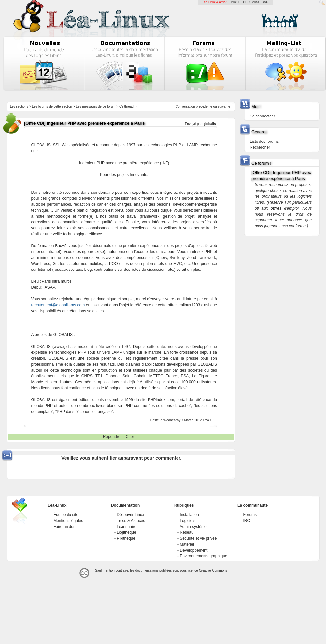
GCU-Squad (251, 2)
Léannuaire (126, 527)
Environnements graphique (203, 556)
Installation (189, 515)
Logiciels (188, 521)
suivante (224, 106)
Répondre (112, 437)
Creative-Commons (213, 570)
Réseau (187, 532)
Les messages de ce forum (96, 106)
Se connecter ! (262, 116)
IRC (246, 521)
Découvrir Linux (130, 515)
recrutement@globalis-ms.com (58, 305)
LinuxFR (235, 2)
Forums (250, 515)
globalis (210, 124)
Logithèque (126, 532)
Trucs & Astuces (131, 521)
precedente (204, 106)
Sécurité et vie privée (198, 538)
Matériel (187, 544)
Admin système (193, 527)
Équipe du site (66, 515)
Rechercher (260, 147)
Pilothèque (126, 538)
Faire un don (64, 527)
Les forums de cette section (52, 106)
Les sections (19, 106)
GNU (265, 2)
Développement (194, 550)
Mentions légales (68, 521)
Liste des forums (264, 142)
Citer (130, 437)
